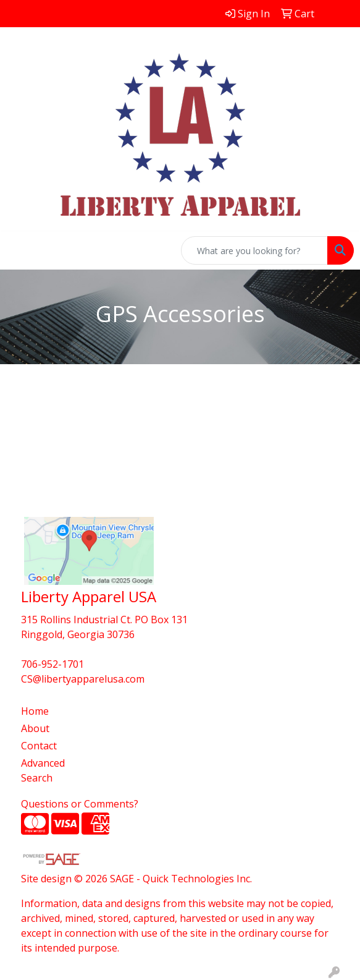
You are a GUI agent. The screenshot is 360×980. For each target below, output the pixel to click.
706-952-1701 (52, 664)
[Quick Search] (254, 250)
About (35, 728)
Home (35, 711)
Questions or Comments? (80, 804)
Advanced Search (43, 770)
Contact (39, 746)
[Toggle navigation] (19, 250)
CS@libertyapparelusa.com (83, 679)
